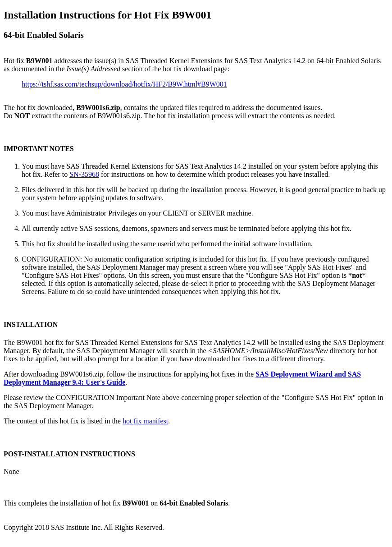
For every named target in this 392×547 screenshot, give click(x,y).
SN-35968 (84, 174)
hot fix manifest (145, 421)
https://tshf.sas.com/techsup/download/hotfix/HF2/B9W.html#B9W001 (124, 84)
